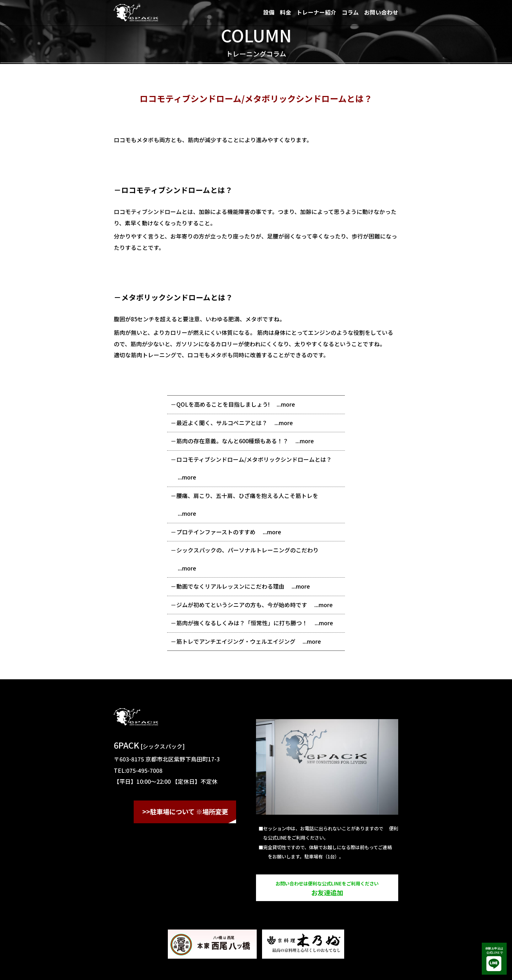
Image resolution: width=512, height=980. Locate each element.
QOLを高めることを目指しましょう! (223, 404)
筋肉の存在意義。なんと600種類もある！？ (232, 441)
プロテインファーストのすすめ (216, 532)
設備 (269, 12)
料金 (286, 12)
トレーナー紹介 (316, 12)
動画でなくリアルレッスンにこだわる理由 (230, 586)
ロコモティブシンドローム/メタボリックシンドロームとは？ (254, 459)
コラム (350, 12)
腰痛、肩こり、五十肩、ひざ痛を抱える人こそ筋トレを (247, 496)
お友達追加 (327, 889)
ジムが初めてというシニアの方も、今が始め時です (242, 605)
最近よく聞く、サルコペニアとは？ (222, 423)
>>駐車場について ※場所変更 (185, 812)
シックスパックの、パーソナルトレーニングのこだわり (247, 550)
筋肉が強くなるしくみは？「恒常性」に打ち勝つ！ (242, 623)
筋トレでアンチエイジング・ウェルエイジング (236, 641)
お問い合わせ (381, 12)
